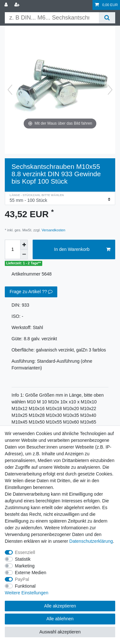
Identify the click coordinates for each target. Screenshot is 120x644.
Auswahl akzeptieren (60, 632)
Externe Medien (31, 573)
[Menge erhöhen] (24, 245)
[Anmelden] (7, 5)
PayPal (22, 579)
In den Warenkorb (82, 250)
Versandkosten (53, 230)
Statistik (23, 559)
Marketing (25, 566)
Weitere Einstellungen (27, 593)
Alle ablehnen (60, 619)
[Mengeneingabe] (12, 250)
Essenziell (25, 552)
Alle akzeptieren (60, 606)
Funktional (25, 586)
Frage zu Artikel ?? (31, 292)
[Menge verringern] (24, 254)
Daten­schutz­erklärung (91, 541)
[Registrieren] (18, 5)
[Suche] (107, 18)
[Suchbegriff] (52, 18)
